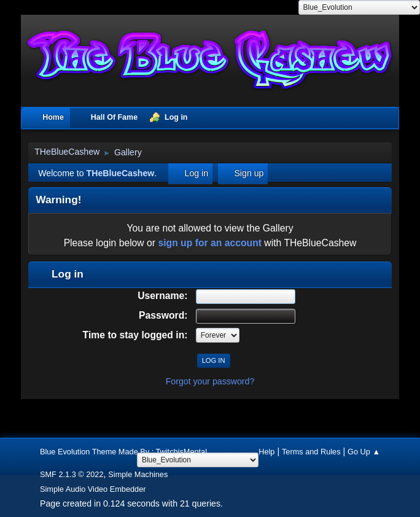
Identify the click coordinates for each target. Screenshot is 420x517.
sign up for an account (210, 243)
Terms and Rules (311, 452)
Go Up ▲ (364, 452)
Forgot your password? (210, 381)
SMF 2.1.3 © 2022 (72, 474)
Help (266, 452)
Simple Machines (138, 474)
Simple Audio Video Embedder (93, 489)
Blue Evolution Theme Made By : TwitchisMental (123, 452)
